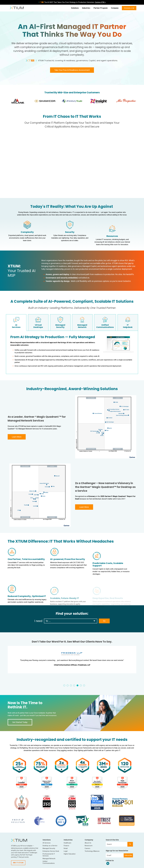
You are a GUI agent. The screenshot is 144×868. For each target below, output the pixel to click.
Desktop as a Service (50, 846)
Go (104, 621)
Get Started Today (20, 722)
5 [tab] (77, 685)
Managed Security (49, 848)
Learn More (17, 437)
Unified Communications (49, 862)
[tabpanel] (72, 660)
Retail (66, 848)
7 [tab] (84, 685)
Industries (86, 8)
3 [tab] (71, 685)
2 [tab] (68, 685)
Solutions (75, 8)
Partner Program (101, 8)
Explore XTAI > (100, 2)
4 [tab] (74, 685)
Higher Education (70, 854)
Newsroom (89, 846)
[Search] (130, 844)
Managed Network (49, 859)
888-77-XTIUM (18, 863)
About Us (88, 843)
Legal (66, 851)
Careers (87, 848)
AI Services (47, 843)
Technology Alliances (92, 851)
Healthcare (67, 843)
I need (38, 621)
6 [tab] (81, 685)
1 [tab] (64, 685)
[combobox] (117, 844)
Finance (66, 846)
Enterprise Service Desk (51, 851)
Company (115, 8)
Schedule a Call (129, 8)
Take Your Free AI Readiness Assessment (72, 70)
